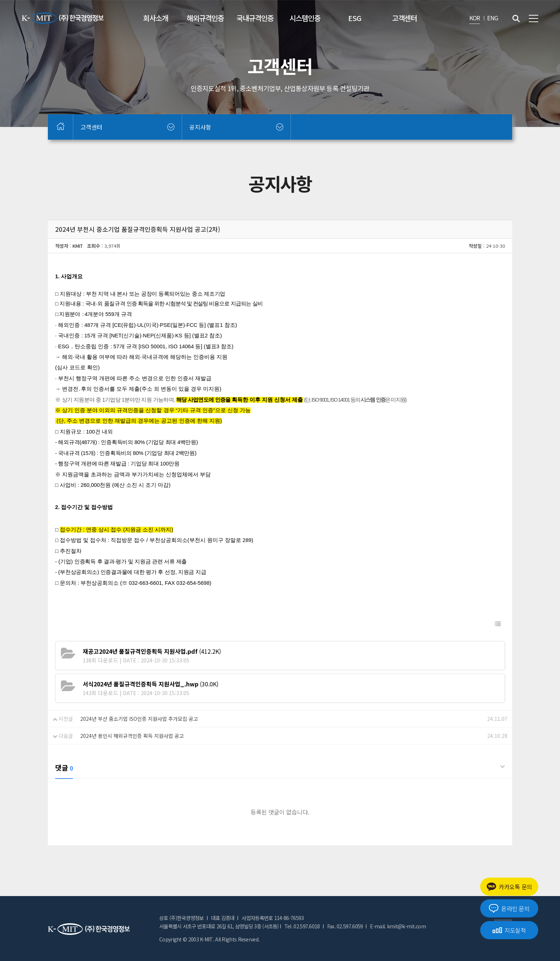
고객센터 (404, 18)
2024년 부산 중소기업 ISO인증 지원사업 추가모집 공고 (139, 719)
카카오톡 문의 (509, 887)
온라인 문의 (509, 908)
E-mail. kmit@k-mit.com (398, 926)
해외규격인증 (205, 18)
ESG (355, 18)
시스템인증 (305, 18)
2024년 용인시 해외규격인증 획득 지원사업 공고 (132, 736)
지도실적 (509, 930)
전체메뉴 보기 (534, 19)
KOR (475, 18)
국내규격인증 (255, 18)
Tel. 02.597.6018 (302, 926)
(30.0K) (151, 684)
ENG (493, 18)
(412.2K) (152, 651)
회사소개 (156, 18)
